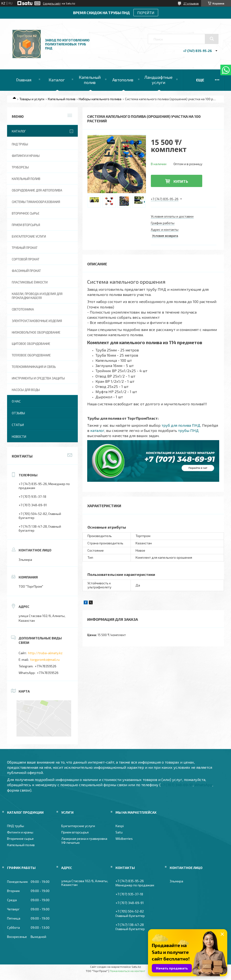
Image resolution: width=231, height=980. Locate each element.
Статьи (18, 425)
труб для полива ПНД (181, 425)
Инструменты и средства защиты (38, 378)
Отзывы (18, 413)
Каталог (57, 80)
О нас (16, 401)
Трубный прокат (25, 248)
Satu (119, 832)
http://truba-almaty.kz (45, 653)
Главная (24, 80)
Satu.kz (136, 967)
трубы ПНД (188, 430)
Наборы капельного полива (100, 99)
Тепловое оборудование (31, 355)
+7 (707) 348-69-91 (177, 785)
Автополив (123, 80)
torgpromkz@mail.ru (45, 659)
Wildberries (124, 839)
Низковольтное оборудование (36, 332)
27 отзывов (191, 3)
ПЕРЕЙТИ (146, 13)
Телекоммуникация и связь (34, 367)
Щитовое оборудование (31, 344)
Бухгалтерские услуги (29, 236)
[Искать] (212, 39)
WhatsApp (203, 785)
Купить (181, 181)
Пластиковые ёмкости (30, 282)
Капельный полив (90, 80)
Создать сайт (52, 3)
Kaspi (120, 826)
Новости (19, 436)
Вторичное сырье (26, 213)
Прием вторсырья (26, 225)
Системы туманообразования (36, 202)
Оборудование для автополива (37, 190)
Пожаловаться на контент (128, 971)
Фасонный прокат (26, 271)
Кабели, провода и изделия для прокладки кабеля (37, 296)
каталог (97, 430)
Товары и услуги (32, 99)
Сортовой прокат (26, 259)
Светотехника (23, 309)
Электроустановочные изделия (37, 321)
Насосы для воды (26, 390)
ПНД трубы (20, 144)
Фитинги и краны (26, 156)
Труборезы (20, 167)
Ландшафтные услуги (158, 80)
